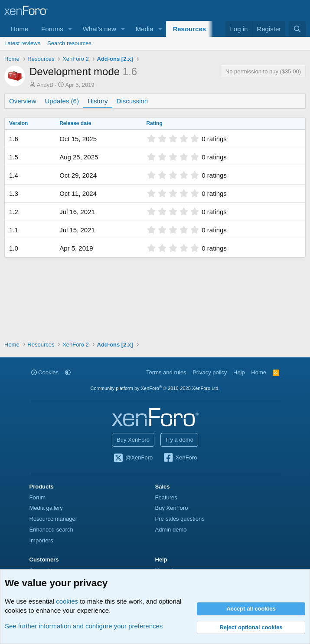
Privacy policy (210, 372)
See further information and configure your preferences (84, 626)
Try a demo (179, 440)
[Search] (297, 29)
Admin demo (171, 530)
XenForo (180, 458)
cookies (67, 601)
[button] (70, 29)
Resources (189, 29)
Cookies (45, 372)
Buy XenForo (133, 440)
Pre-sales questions (180, 519)
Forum (38, 497)
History (98, 101)
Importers (41, 540)
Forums (52, 29)
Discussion (132, 101)
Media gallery (46, 508)
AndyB (45, 85)
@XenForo (133, 458)
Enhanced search (51, 530)
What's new (100, 29)
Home (20, 29)
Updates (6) (62, 101)
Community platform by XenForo (155, 388)
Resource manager (54, 519)
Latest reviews (22, 43)
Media (145, 29)
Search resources (69, 43)
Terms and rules (166, 372)
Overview (23, 101)
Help (239, 372)
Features (166, 497)
